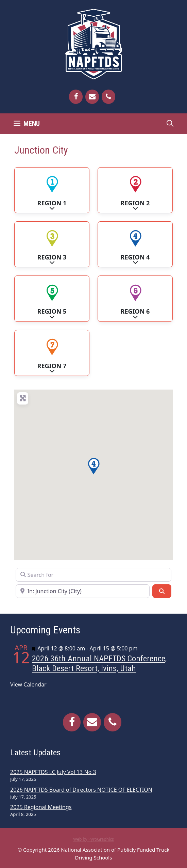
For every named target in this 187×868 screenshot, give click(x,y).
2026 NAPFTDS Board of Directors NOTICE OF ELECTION (81, 790)
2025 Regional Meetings (41, 807)
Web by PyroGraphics (93, 839)
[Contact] (92, 97)
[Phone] (108, 97)
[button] (93, 466)
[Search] (162, 591)
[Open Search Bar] (170, 124)
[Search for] (93, 575)
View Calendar (28, 684)
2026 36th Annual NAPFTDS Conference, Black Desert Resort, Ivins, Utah (99, 664)
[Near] (83, 591)
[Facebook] (76, 97)
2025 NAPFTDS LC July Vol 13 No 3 (53, 772)
